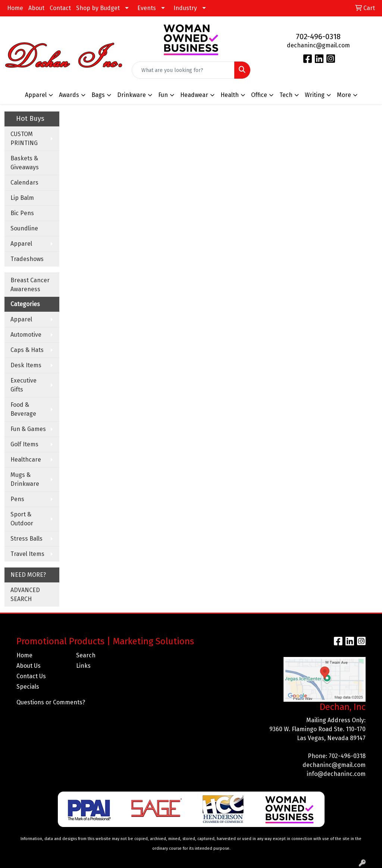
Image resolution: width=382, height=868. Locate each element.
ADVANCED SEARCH (25, 595)
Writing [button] (315, 95)
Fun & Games (28, 429)
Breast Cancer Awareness (30, 285)
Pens (17, 499)
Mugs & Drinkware (25, 479)
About (36, 8)
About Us (29, 666)
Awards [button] (69, 95)
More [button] (344, 95)
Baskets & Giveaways (25, 163)
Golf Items (24, 444)
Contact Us (31, 676)
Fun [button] (163, 95)
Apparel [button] (36, 95)
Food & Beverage (23, 409)
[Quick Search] (183, 70)
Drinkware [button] (131, 95)
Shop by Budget (98, 8)
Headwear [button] (194, 95)
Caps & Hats (27, 350)
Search (86, 655)
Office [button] (259, 95)
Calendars (24, 183)
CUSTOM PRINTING (24, 139)
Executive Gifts (24, 385)
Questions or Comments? (51, 702)
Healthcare (26, 460)
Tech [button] (286, 95)
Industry (185, 8)
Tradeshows (27, 259)
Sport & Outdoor (22, 519)
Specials (28, 687)
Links (83, 666)
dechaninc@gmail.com (318, 45)
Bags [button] (98, 95)
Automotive (26, 335)
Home (15, 8)
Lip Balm (22, 198)
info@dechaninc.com (336, 774)
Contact (60, 8)
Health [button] (230, 95)
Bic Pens (22, 213)
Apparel (21, 244)
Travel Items (27, 554)
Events (147, 8)
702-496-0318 (318, 37)
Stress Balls (26, 539)
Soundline (24, 228)
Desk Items (26, 365)
